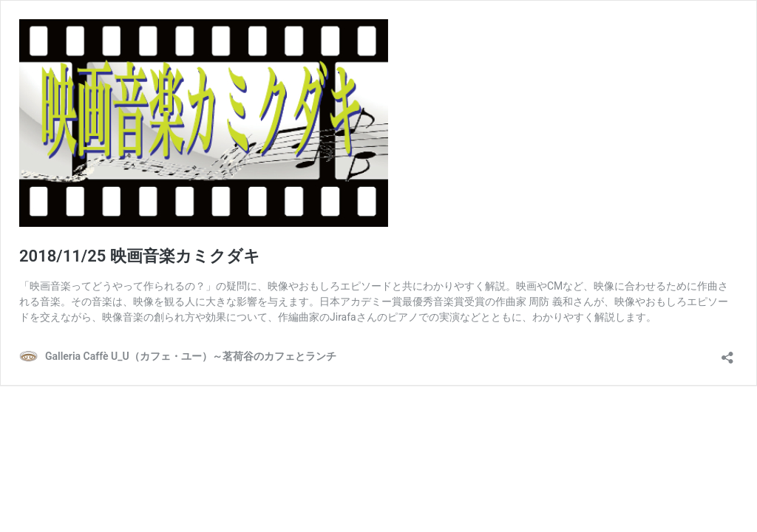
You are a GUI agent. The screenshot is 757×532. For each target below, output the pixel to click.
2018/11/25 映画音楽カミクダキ (140, 256)
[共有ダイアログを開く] (727, 353)
